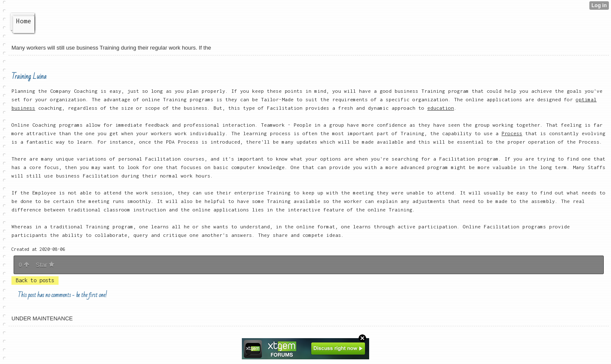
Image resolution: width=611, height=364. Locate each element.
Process (512, 133)
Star (45, 265)
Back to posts (35, 280)
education (441, 108)
